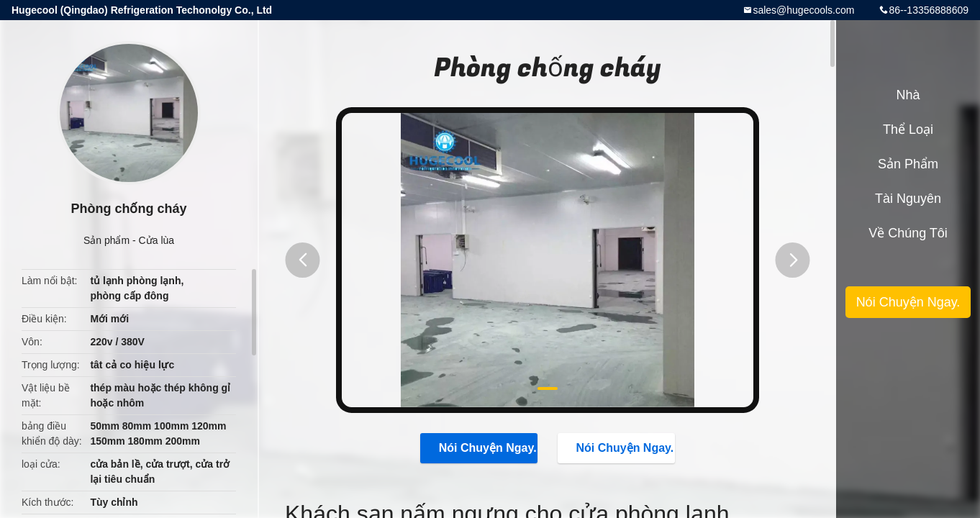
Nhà (908, 95)
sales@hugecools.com (803, 10)
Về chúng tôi (908, 233)
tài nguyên (908, 199)
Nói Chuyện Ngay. (481, 447)
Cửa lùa (156, 240)
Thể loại (908, 129)
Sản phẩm (106, 240)
